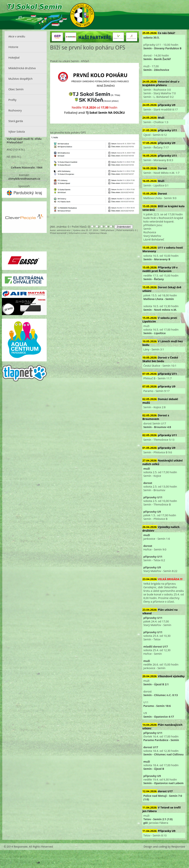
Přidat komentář (58, 233)
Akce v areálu (17, 36)
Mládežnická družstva (22, 68)
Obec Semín (16, 89)
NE (8, 157)
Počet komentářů (125, 230)
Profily (12, 100)
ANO (10, 150)
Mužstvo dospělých (20, 79)
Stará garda (16, 121)
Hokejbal (14, 58)
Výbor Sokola (17, 132)
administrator (64, 230)
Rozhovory (15, 110)
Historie (13, 47)
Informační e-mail (78, 233)
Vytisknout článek (98, 233)
